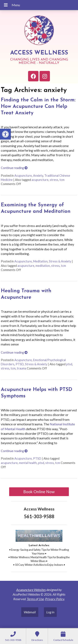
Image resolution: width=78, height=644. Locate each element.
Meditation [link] (40, 261)
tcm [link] (62, 180)
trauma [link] (22, 368)
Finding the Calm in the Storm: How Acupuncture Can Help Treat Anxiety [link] (38, 107)
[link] (5, 134)
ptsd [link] (69, 364)
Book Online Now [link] (39, 492)
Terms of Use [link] (35, 599)
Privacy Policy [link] (55, 599)
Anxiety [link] (38, 176)
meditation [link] (43, 266)
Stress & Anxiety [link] (60, 261)
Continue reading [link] (14, 168)
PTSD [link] (20, 364)
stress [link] (54, 180)
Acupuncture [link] (23, 176)
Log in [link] (50, 612)
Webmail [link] (30, 612)
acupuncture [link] (40, 180)
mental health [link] (28, 463)
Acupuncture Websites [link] (31, 590)
